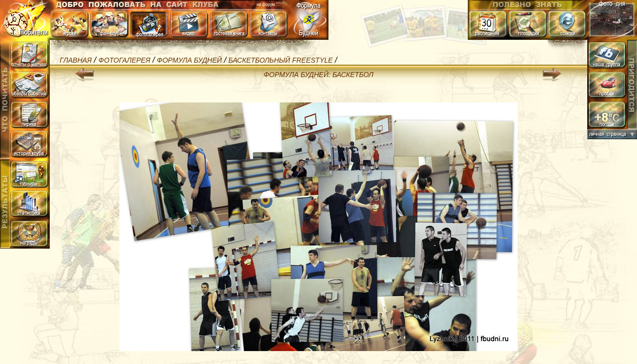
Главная (76, 60)
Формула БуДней (189, 60)
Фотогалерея (124, 60)
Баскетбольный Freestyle (281, 60)
